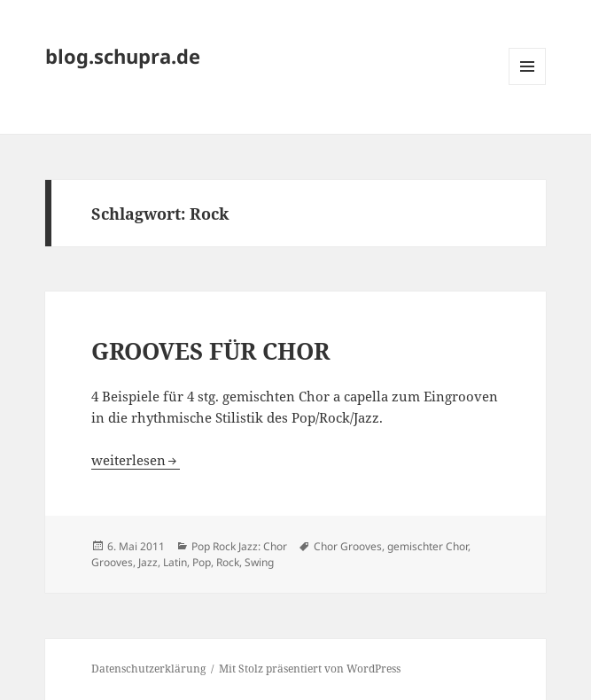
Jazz (148, 562)
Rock (228, 562)
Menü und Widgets (528, 85)
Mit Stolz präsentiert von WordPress (310, 669)
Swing (259, 562)
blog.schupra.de (123, 56)
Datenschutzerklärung (148, 669)
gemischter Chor (428, 546)
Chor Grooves (348, 546)
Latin (175, 562)
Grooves (112, 562)
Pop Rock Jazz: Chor (239, 546)
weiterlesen (136, 460)
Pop (202, 562)
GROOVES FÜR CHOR (210, 351)
